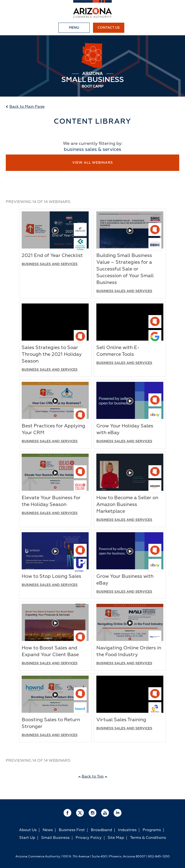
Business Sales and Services (50, 263)
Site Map (116, 836)
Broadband (101, 829)
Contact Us (109, 28)
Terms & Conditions (148, 836)
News (48, 829)
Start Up (27, 836)
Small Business (55, 836)
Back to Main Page (25, 107)
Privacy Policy (89, 836)
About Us (28, 829)
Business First (72, 829)
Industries (127, 829)
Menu (74, 28)
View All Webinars (93, 163)
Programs (152, 829)
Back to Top (93, 775)
